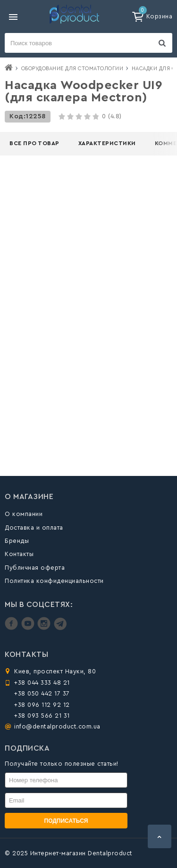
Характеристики (107, 143)
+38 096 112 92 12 (42, 705)
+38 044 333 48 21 (42, 683)
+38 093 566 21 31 (42, 716)
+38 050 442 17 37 (42, 693)
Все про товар (34, 143)
